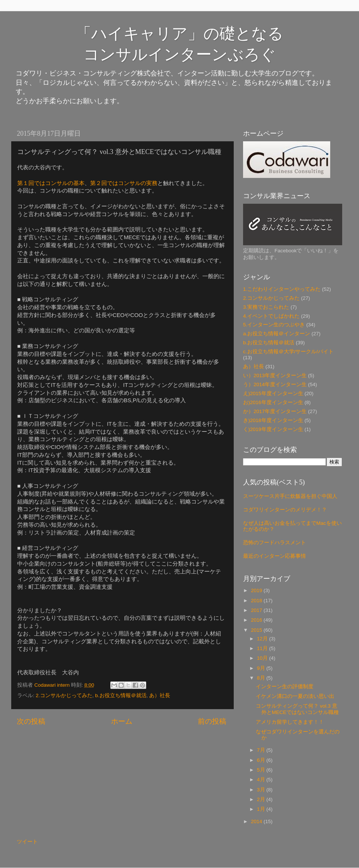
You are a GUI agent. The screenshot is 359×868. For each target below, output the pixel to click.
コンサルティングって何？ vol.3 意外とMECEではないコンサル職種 (297, 709)
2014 (257, 821)
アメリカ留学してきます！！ (290, 722)
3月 (262, 790)
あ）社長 (160, 695)
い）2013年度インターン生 (275, 375)
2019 (257, 590)
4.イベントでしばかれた (271, 316)
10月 (263, 658)
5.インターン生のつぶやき (274, 325)
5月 (262, 770)
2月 (262, 799)
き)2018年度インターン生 (273, 420)
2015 (257, 630)
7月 (262, 750)
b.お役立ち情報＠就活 (121, 695)
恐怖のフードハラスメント (274, 543)
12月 (263, 639)
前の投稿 (212, 721)
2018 (257, 601)
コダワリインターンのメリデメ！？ (285, 510)
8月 (262, 678)
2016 (257, 620)
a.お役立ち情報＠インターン (277, 334)
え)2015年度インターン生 (273, 393)
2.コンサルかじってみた (64, 695)
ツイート (27, 842)
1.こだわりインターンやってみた (282, 289)
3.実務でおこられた (266, 307)
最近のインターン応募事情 (274, 556)
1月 (262, 809)
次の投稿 (31, 721)
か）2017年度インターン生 (275, 411)
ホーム (122, 721)
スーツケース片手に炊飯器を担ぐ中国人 (290, 496)
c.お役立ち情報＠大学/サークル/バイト (288, 352)
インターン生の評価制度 (285, 687)
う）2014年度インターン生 (275, 384)
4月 (262, 780)
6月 (262, 760)
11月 (263, 648)
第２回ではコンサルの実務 (124, 183)
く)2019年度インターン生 (273, 429)
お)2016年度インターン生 (273, 402)
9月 (262, 668)
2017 (257, 610)
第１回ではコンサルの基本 (51, 183)
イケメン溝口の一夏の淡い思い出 (295, 696)
